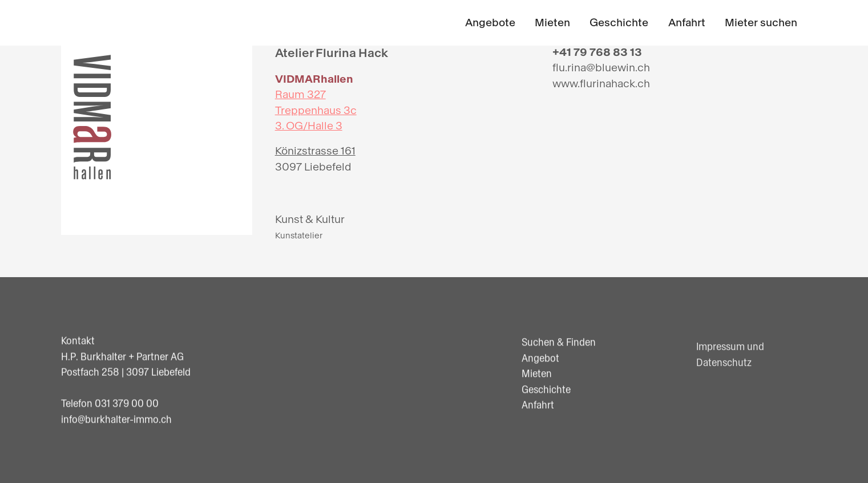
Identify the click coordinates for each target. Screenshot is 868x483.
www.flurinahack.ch (601, 84)
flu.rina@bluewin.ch (601, 68)
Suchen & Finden (559, 342)
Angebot (540, 358)
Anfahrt (687, 23)
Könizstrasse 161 (315, 151)
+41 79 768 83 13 (597, 52)
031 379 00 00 (127, 404)
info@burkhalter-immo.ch (116, 419)
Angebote (490, 23)
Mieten (552, 23)
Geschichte (619, 23)
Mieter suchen (761, 23)
